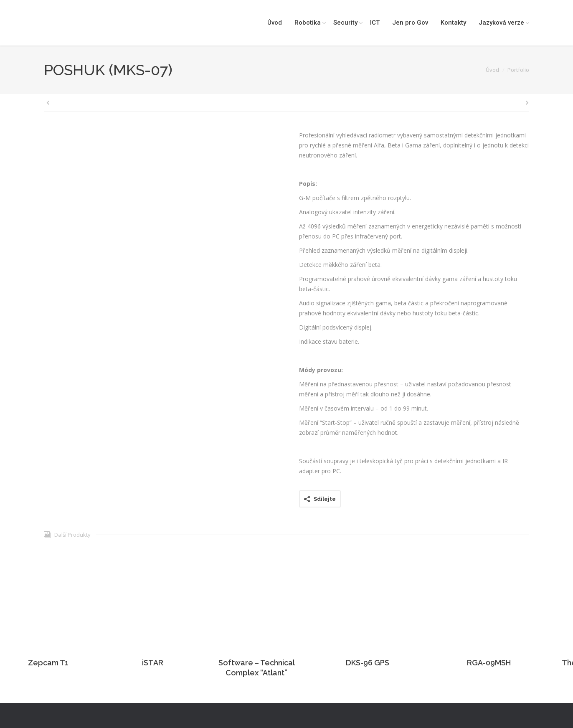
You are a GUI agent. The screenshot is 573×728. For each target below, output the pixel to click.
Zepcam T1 (48, 663)
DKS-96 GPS (368, 663)
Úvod (492, 70)
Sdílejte (325, 499)
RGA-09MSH (489, 663)
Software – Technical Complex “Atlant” (257, 668)
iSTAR (153, 663)
